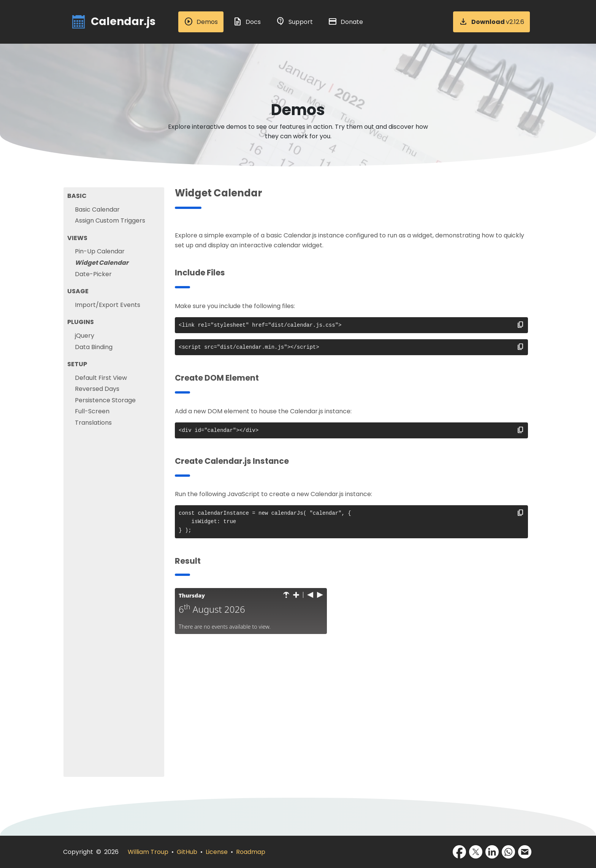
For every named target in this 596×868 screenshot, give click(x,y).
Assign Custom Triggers (110, 221)
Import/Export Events (108, 305)
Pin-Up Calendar (100, 251)
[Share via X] (476, 852)
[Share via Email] (525, 852)
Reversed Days (97, 389)
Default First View (101, 378)
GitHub (187, 852)
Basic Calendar (97, 209)
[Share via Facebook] (459, 852)
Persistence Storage (105, 400)
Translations (93, 423)
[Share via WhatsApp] (508, 852)
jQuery (85, 336)
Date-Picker (93, 274)
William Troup (148, 852)
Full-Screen (92, 411)
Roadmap (251, 852)
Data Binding (94, 347)
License (217, 852)
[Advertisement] (351, 724)
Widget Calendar (102, 263)
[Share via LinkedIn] (492, 852)
